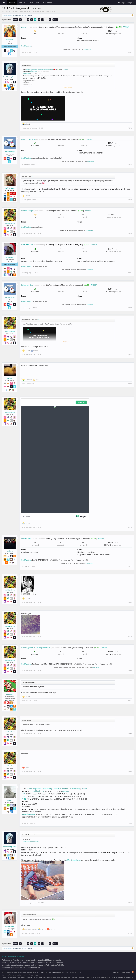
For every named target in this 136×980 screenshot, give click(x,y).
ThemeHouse (33, 975)
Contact (66, 791)
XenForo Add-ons (45, 972)
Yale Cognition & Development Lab (36, 648)
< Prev (15, 19)
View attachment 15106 (31, 841)
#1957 (130, 772)
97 (32, 19)
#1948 (130, 355)
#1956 (130, 734)
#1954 (130, 671)
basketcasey (10, 152)
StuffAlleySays (10, 188)
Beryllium (116, 972)
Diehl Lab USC (38, 791)
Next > (55, 19)
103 (50, 19)
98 (35, 19)
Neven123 (10, 39)
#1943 (130, 165)
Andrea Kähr (26, 538)
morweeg (10, 694)
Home (4, 3)
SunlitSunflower (10, 223)
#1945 (130, 234)
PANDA (126, 27)
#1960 (130, 933)
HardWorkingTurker (10, 77)
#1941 (130, 52)
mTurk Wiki (35, 2)
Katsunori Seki (27, 245)
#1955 (130, 701)
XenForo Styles (58, 972)
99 (39, 19)
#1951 (130, 566)
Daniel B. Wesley (28, 139)
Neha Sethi (34, 72)
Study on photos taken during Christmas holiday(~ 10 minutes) (54, 789)
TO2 (24, 799)
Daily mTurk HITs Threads (20, 11)
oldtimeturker (10, 926)
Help (124, 972)
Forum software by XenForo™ (20, 972)
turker (10, 378)
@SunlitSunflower (74, 860)
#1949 (130, 384)
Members (23, 2)
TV (23, 794)
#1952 (130, 603)
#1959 (130, 903)
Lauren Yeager (27, 211)
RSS (133, 972)
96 (28, 19)
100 (42, 19)
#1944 (130, 200)
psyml (24, 27)
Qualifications (26, 46)
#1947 (130, 308)
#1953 (130, 636)
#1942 (130, 128)
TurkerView (87, 49)
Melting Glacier (41, 11)
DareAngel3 (10, 257)
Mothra (10, 551)
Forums (12, 2)
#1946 (130, 273)
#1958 (130, 823)
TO (24, 796)
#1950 (130, 527)
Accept (85, 789)
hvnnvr (10, 800)
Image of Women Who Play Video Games (39, 70)
